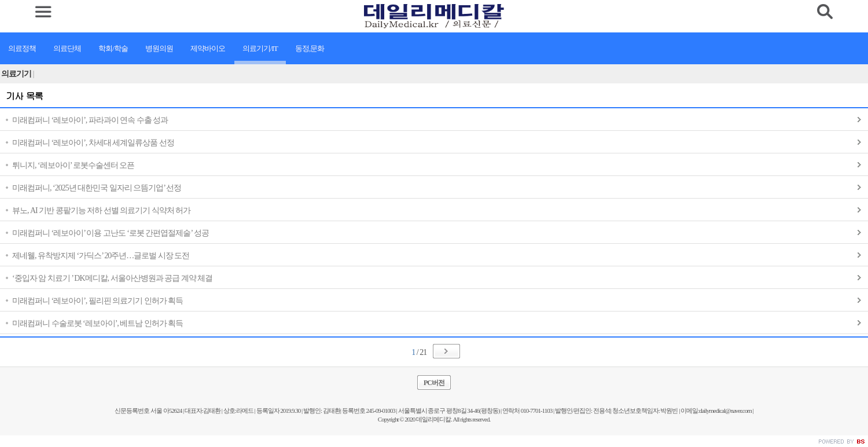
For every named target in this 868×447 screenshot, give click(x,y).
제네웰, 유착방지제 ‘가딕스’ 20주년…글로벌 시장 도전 (101, 256)
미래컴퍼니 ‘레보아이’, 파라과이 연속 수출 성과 (90, 120)
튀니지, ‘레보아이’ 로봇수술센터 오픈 (73, 165)
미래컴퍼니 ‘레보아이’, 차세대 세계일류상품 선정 (93, 143)
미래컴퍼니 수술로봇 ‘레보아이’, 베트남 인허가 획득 (98, 323)
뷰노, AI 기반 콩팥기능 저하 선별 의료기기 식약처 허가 (101, 210)
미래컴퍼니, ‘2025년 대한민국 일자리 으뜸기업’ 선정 (97, 188)
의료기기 (18, 74)
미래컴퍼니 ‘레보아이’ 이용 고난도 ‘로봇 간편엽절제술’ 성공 (111, 233)
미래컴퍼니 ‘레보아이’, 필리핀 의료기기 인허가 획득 (98, 301)
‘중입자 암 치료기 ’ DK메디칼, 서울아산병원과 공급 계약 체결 (112, 278)
